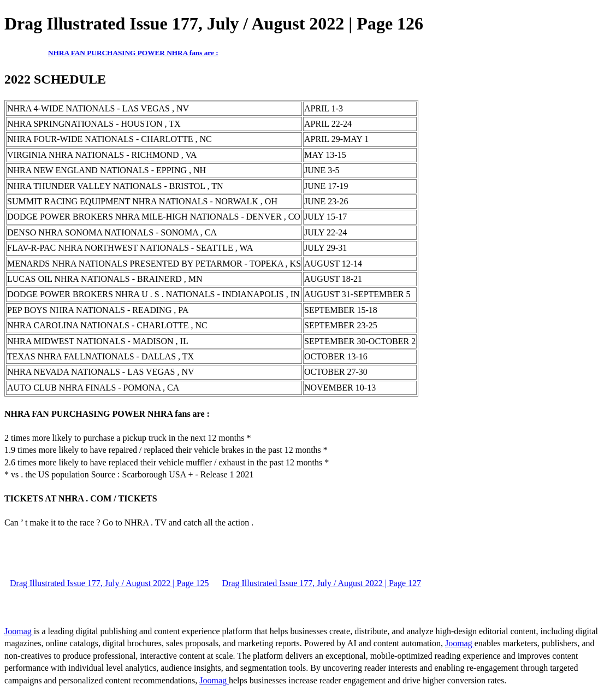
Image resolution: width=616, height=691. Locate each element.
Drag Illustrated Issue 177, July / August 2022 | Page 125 (109, 583)
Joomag (19, 631)
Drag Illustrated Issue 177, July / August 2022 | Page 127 (322, 583)
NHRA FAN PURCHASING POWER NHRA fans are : (133, 53)
